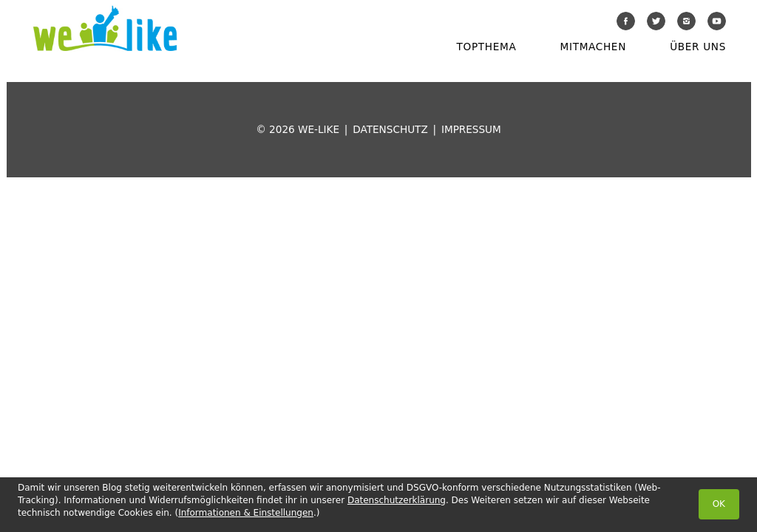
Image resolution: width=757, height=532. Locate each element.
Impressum (471, 129)
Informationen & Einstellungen (246, 513)
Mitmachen (593, 47)
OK (719, 504)
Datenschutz (390, 129)
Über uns (698, 47)
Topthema (487, 47)
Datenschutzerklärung (397, 500)
